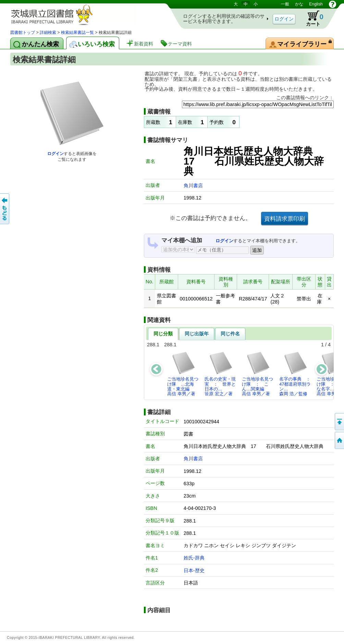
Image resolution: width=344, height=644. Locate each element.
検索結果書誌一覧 (77, 33)
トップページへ (339, 440)
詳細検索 (48, 33)
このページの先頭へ (339, 422)
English (316, 4)
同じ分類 (163, 334)
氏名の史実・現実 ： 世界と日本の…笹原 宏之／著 (220, 374)
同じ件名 (230, 334)
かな (299, 4)
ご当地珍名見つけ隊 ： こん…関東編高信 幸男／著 (257, 374)
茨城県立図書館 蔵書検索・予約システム (82, 15)
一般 (285, 4)
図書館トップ (23, 33)
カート (311, 18)
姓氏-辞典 (194, 558)
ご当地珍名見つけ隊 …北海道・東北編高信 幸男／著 (183, 374)
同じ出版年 (197, 334)
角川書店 (193, 185)
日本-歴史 (194, 570)
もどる (5, 209)
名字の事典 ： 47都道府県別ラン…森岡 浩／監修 (297, 374)
